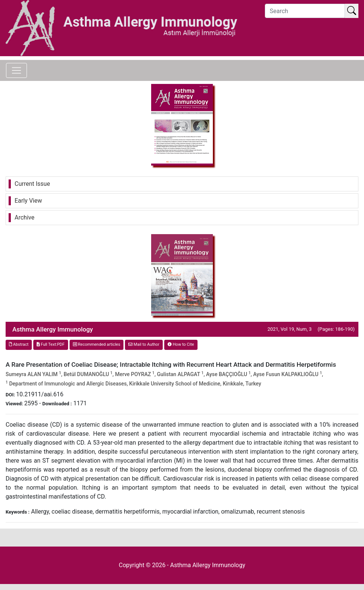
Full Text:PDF (51, 344)
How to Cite (181, 344)
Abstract (19, 344)
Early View (28, 201)
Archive (25, 217)
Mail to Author (144, 344)
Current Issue (32, 184)
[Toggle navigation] (16, 70)
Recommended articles (97, 344)
